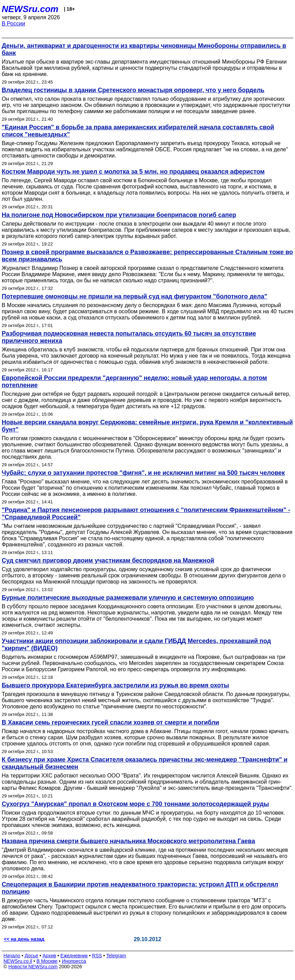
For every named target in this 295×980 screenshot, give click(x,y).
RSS (97, 956)
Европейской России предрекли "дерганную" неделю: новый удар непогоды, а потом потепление (134, 382)
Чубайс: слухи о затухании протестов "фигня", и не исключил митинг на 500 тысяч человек (143, 473)
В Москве (47, 961)
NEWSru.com (30, 9)
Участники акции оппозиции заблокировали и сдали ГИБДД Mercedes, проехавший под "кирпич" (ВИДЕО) (136, 645)
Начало (12, 956)
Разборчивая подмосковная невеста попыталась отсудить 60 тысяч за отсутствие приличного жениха (129, 337)
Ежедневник (74, 956)
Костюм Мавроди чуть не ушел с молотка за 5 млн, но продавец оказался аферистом (133, 172)
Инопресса (74, 961)
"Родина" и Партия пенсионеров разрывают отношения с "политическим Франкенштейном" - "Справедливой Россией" (146, 514)
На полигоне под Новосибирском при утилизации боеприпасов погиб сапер (119, 215)
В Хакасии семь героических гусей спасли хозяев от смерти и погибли (110, 722)
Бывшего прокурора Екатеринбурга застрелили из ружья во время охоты (115, 685)
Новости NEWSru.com (33, 967)
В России (13, 24)
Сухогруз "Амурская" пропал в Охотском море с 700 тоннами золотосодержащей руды (135, 804)
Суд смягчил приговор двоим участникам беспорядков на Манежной (108, 560)
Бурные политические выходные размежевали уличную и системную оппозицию (128, 598)
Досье (31, 956)
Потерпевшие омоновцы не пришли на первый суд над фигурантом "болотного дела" (134, 296)
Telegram (116, 956)
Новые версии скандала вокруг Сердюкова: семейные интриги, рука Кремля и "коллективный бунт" (147, 426)
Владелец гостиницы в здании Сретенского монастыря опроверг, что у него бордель (133, 90)
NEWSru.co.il (18, 961)
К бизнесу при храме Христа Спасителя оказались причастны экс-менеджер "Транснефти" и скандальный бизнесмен (145, 763)
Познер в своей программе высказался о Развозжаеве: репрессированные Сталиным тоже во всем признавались (147, 256)
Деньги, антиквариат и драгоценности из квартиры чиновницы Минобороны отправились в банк (144, 49)
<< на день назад (24, 939)
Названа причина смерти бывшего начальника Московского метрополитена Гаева (128, 841)
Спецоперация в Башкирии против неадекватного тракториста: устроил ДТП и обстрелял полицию (140, 888)
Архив (49, 956)
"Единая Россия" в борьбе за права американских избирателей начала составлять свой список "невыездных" (138, 131)
